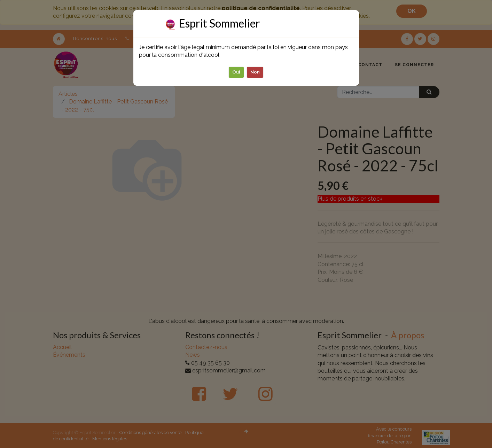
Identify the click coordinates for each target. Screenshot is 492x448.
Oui (236, 72)
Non (255, 72)
